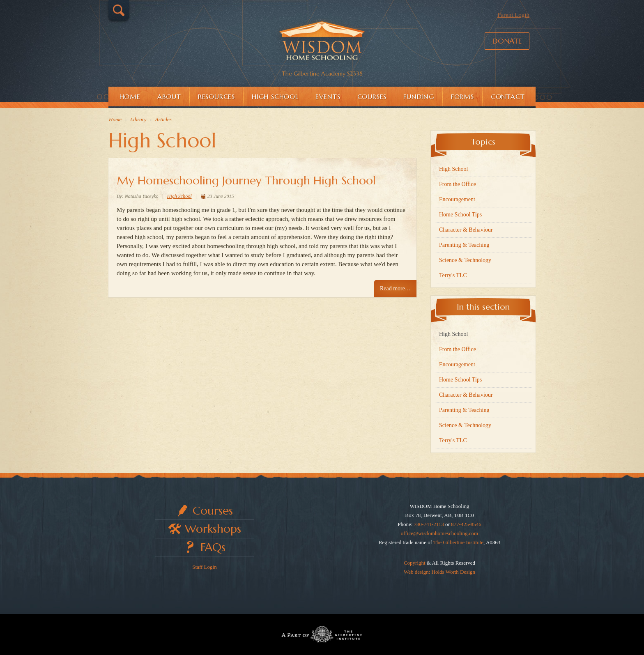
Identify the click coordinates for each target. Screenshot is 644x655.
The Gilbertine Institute (458, 542)
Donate (507, 41)
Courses (372, 97)
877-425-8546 (466, 524)
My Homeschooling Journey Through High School (246, 180)
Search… (119, 10)
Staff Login (204, 567)
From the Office (458, 184)
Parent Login (513, 15)
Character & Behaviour (466, 230)
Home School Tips (460, 215)
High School (275, 97)
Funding (419, 97)
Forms (462, 97)
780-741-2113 (429, 524)
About (169, 97)
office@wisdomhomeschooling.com (439, 533)
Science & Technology (465, 260)
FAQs (213, 547)
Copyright (415, 563)
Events (328, 97)
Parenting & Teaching (464, 245)
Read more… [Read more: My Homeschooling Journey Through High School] (395, 288)
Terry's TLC (453, 275)
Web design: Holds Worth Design (439, 572)
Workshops (213, 529)
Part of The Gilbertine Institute (322, 634)
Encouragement (457, 199)
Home (130, 97)
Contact (508, 97)
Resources (216, 97)
